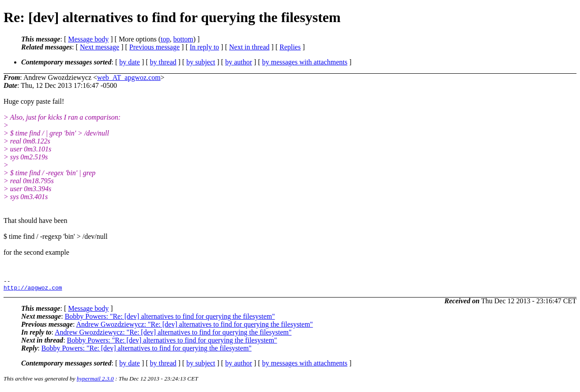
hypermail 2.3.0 (95, 381)
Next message (100, 47)
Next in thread (249, 47)
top (165, 39)
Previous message (154, 47)
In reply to (205, 47)
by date (130, 62)
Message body (88, 39)
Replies (290, 47)
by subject (201, 62)
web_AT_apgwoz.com (129, 77)
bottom (183, 39)
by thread (163, 62)
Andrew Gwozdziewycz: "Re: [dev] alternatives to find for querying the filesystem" (194, 327)
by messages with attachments (305, 62)
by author (239, 62)
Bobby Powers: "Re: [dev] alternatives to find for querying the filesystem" (170, 319)
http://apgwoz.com (33, 290)
